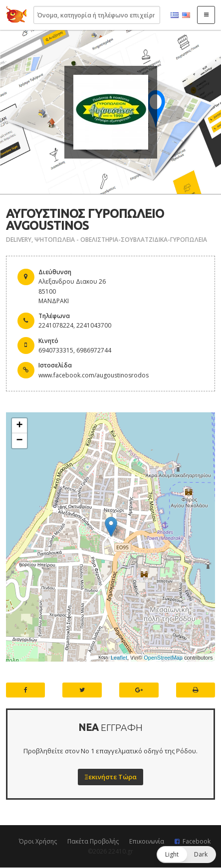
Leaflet (119, 658)
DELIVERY (19, 240)
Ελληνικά (175, 15)
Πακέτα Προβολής (93, 841)
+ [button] (20, 426)
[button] (186, 855)
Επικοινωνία (147, 841)
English (186, 15)
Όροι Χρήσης (38, 841)
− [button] (20, 441)
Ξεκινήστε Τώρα (110, 777)
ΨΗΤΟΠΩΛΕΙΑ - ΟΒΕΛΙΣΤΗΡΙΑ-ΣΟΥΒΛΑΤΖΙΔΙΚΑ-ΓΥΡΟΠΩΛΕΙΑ (121, 240)
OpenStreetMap (163, 658)
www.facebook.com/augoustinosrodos (94, 375)
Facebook (197, 841)
